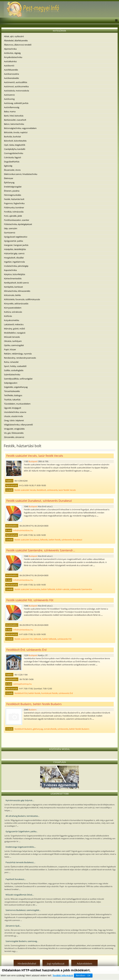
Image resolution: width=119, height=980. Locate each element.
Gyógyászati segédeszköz (16, 237)
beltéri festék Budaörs (79, 729)
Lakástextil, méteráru (14, 324)
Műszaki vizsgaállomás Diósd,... (20, 895)
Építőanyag (9, 182)
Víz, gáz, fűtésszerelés (14, 433)
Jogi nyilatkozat (56, 964)
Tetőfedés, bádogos (13, 395)
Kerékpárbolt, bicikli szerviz (16, 283)
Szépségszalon (11, 383)
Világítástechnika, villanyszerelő (18, 425)
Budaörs (33, 710)
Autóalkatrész (10, 61)
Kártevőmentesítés (13, 278)
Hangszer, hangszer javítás (16, 245)
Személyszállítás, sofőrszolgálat (18, 379)
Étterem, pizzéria (12, 191)
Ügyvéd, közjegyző (13, 408)
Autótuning (9, 99)
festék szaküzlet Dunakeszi (27, 540)
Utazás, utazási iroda (13, 416)
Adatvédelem (85, 964)
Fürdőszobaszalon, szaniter (17, 220)
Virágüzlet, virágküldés (14, 429)
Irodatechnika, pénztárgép (16, 266)
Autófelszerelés (11, 70)
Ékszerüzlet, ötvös (12, 170)
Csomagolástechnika (14, 153)
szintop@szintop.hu (23, 684)
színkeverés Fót (64, 639)
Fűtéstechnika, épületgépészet (18, 224)
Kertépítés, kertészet (13, 287)
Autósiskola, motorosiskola (17, 91)
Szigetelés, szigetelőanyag (16, 387)
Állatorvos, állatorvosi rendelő (18, 45)
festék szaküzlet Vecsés (25, 490)
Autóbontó (9, 66)
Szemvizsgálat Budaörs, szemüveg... (22, 941)
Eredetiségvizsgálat (13, 187)
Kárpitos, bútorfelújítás (15, 274)
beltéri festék (55, 540)
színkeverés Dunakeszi (72, 540)
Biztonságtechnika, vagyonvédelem (20, 128)
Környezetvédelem (13, 308)
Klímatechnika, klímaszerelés (17, 291)
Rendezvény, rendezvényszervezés (20, 358)
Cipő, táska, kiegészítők (15, 145)
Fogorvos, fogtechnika (14, 203)
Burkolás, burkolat (12, 137)
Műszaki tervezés (12, 337)
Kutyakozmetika (12, 320)
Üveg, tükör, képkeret (14, 420)
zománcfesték (50, 729)
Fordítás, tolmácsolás (14, 212)
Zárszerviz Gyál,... (13, 926)
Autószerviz (9, 95)
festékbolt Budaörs (23, 729)
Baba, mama (10, 111)
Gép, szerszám (11, 228)
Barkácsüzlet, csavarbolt (15, 120)
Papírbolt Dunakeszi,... (16, 879)
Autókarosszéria (11, 74)
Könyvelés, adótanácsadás (16, 304)
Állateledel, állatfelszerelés (16, 41)
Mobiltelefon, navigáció (15, 333)
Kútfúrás (8, 316)
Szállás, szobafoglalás (14, 370)
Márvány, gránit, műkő (14, 329)
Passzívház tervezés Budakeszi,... (20, 862)
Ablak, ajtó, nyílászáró (14, 36)
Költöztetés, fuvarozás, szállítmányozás (22, 299)
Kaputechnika (10, 270)
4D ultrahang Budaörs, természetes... (22, 816)
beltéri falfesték (48, 589)
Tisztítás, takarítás (12, 400)
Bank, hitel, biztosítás (14, 116)
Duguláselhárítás (12, 162)
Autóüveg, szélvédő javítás (16, 103)
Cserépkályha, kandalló (15, 149)
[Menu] (116, 21)
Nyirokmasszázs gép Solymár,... (20, 800)
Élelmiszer (9, 178)
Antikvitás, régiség (12, 53)
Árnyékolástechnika (13, 57)
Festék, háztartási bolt (14, 199)
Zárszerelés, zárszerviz (14, 437)
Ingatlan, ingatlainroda (14, 262)
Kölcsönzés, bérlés (12, 295)
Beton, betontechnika (14, 124)
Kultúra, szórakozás (13, 312)
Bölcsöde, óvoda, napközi (16, 132)
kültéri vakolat (63, 589)
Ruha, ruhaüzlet (11, 362)
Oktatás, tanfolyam (13, 341)
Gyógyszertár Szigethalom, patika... (22, 831)
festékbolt (41, 490)
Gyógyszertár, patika (13, 241)
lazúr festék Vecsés (67, 490)
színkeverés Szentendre (81, 589)
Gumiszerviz (10, 233)
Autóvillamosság (12, 107)
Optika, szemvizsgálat (14, 345)
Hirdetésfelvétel (27, 964)
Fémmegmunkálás (13, 195)
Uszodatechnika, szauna (15, 412)
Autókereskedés (11, 78)
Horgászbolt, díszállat (14, 258)
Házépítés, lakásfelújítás (15, 249)
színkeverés (52, 490)
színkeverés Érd (66, 693)
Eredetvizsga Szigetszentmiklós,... (21, 847)
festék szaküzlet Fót (24, 639)
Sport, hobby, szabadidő (15, 366)
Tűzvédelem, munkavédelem (17, 404)
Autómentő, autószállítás (16, 82)
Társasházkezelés (12, 391)
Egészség (8, 166)
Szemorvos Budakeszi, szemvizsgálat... (23, 910)
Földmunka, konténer (14, 208)
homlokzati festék (49, 693)
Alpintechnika (10, 49)
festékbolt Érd (21, 693)
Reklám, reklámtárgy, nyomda (18, 354)
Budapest (33, 461)
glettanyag (38, 729)
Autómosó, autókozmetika (16, 86)
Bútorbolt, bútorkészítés (15, 141)
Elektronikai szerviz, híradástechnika (21, 174)
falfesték (44, 540)
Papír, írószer (10, 349)
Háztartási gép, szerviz (14, 253)
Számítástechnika (12, 374)
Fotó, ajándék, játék (13, 216)
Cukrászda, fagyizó (13, 157)
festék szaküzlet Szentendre (27, 589)
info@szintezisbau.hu (23, 530)
